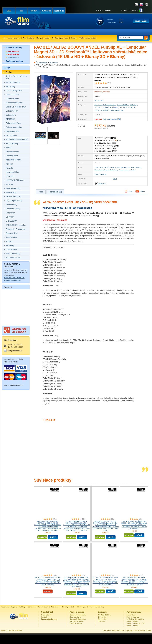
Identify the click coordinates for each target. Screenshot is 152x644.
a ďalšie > (133, 170)
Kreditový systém (76, 623)
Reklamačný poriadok (78, 619)
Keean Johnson (124, 170)
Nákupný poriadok (43, 38)
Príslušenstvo (13, 57)
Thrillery (115, 107)
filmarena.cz (120, 631)
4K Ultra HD (99, 100)
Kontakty (74, 38)
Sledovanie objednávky (88, 38)
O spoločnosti (46, 615)
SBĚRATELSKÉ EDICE (103, 107)
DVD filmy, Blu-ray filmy (135, 619)
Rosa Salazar (99, 167)
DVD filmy (102, 621)
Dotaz (130, 191)
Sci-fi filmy (133, 105)
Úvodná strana (41, 62)
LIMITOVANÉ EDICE (102, 110)
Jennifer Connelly (110, 167)
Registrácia (133, 10)
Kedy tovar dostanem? (110, 119)
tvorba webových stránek (142, 631)
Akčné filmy (100, 607)
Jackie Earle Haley (112, 170)
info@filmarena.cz (15, 350)
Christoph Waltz (122, 167)
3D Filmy (122, 107)
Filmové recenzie (133, 617)
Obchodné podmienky (60, 38)
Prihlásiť (124, 10)
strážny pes (102, 183)
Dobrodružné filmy (110, 105)
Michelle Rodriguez (135, 167)
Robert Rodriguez (100, 174)
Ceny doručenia (28, 38)
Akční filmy (54, 62)
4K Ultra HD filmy (117, 110)
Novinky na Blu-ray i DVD (136, 623)
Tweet (115, 179)
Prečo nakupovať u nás (12, 38)
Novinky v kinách (133, 621)
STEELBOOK (131, 107)
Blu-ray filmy (103, 617)
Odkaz (142, 191)
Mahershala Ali (100, 170)
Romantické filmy (123, 105)
